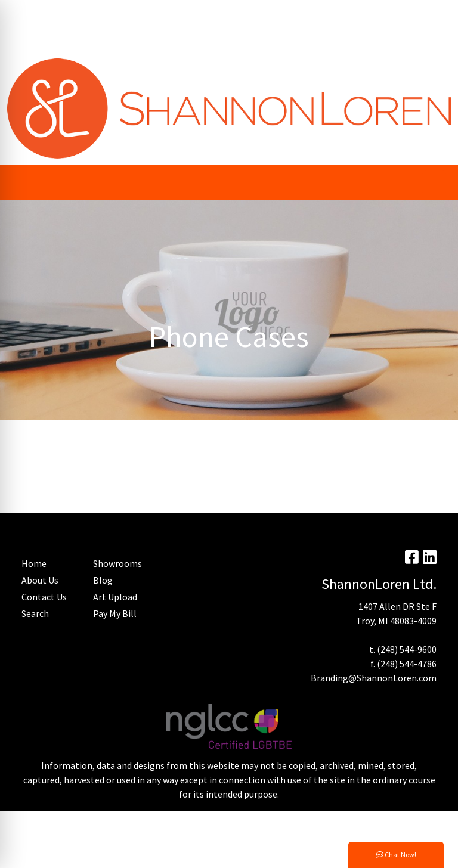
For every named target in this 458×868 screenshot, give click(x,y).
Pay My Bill (66, 13)
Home (100, 39)
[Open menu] (434, 182)
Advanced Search (45, 39)
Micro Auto (184, 39)
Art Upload (164, 13)
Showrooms (117, 563)
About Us (40, 580)
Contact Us (44, 597)
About (24, 13)
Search (281, 13)
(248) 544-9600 (407, 649)
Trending (115, 13)
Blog (204, 13)
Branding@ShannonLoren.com (374, 678)
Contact (137, 39)
